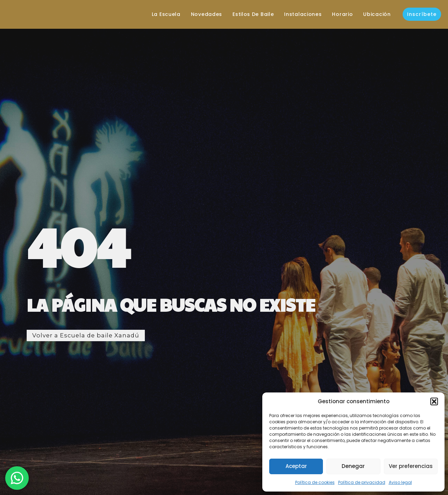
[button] (434, 401)
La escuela (161, 14)
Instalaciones (298, 14)
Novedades (202, 14)
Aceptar (296, 466)
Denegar (353, 466)
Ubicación (372, 14)
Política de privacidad (362, 482)
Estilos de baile (248, 14)
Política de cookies (315, 482)
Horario (337, 14)
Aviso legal (400, 482)
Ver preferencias (411, 466)
